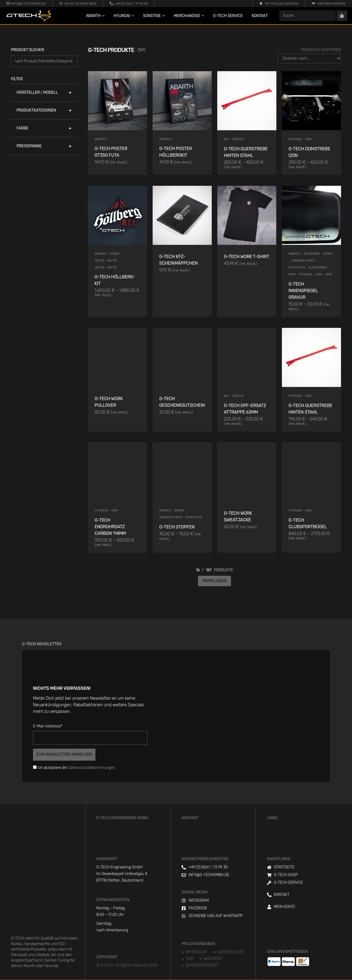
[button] (44, 93)
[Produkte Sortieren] (309, 58)
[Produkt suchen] (44, 61)
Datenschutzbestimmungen (92, 768)
